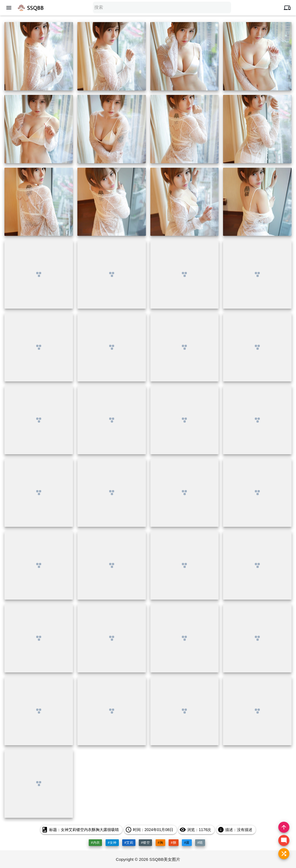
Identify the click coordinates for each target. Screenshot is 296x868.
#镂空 (145, 843)
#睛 (200, 843)
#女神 (112, 843)
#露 (187, 843)
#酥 (174, 843)
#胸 (161, 843)
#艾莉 (129, 843)
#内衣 (95, 843)
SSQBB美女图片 (165, 859)
